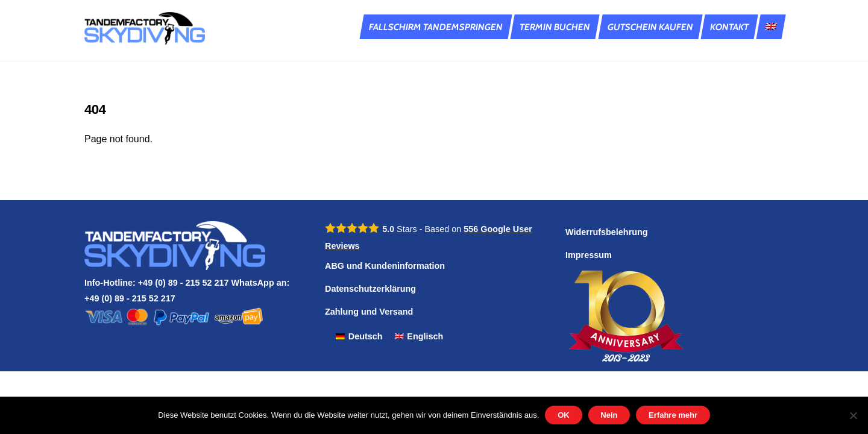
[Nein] (853, 415)
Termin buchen (555, 27)
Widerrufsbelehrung (607, 232)
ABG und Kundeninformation (385, 266)
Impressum (589, 255)
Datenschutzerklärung (370, 289)
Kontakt (729, 27)
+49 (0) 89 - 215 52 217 (130, 298)
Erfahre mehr (673, 415)
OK (564, 415)
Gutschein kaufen (650, 27)
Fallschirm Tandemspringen (436, 27)
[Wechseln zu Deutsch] (359, 336)
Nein (609, 415)
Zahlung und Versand (369, 312)
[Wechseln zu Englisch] (771, 27)
